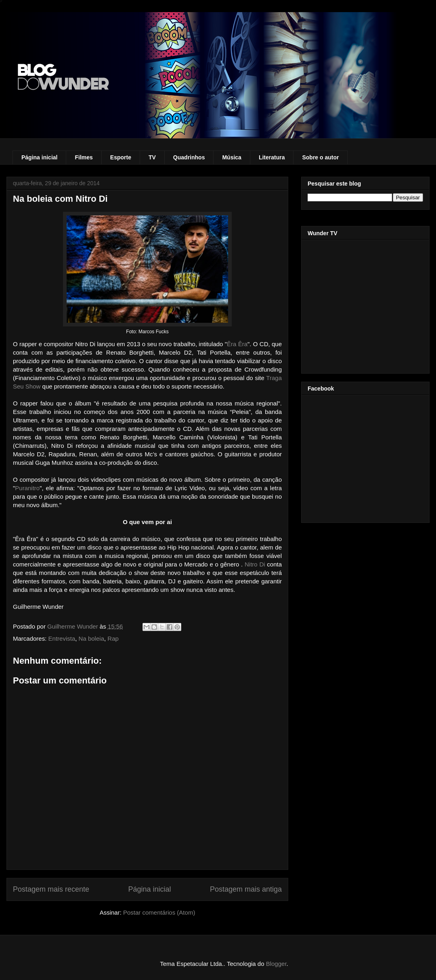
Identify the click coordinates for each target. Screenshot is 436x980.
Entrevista (62, 638)
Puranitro (27, 488)
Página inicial (39, 157)
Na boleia (91, 638)
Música (232, 157)
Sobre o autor (320, 157)
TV (152, 157)
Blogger (276, 964)
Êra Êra (237, 344)
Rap (113, 638)
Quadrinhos (189, 157)
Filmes (84, 157)
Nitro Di (255, 564)
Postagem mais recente (51, 889)
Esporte (121, 157)
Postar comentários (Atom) (159, 912)
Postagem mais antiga (246, 889)
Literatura (272, 157)
